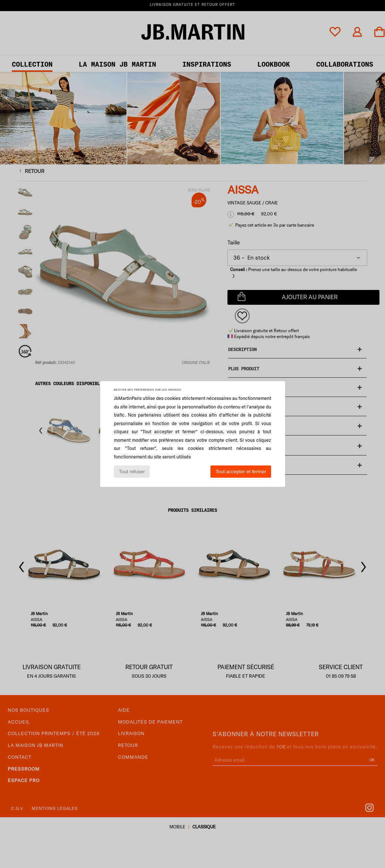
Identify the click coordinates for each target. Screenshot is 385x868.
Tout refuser (132, 472)
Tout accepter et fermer (241, 472)
